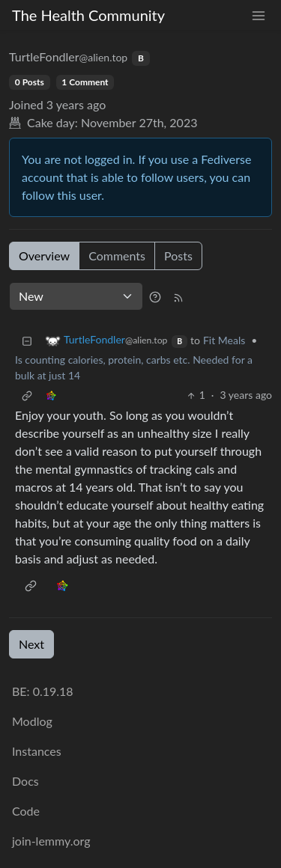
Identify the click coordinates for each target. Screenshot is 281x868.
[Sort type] (76, 296)
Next (31, 644)
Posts (178, 256)
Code (26, 811)
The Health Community (88, 15)
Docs (25, 781)
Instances (37, 751)
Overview (44, 256)
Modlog (32, 721)
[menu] (259, 15)
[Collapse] (27, 340)
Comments (117, 256)
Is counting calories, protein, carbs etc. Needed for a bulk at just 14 (134, 367)
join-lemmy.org (51, 841)
